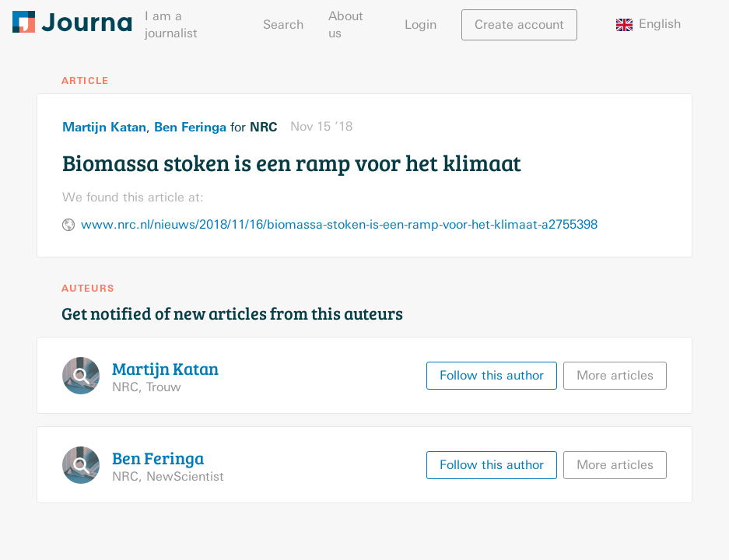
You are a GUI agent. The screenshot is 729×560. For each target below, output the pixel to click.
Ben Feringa (190, 127)
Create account (519, 24)
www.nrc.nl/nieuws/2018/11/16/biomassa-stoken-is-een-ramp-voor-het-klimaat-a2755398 (339, 224)
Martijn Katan (104, 127)
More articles (615, 375)
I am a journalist (171, 24)
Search (283, 24)
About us (346, 24)
